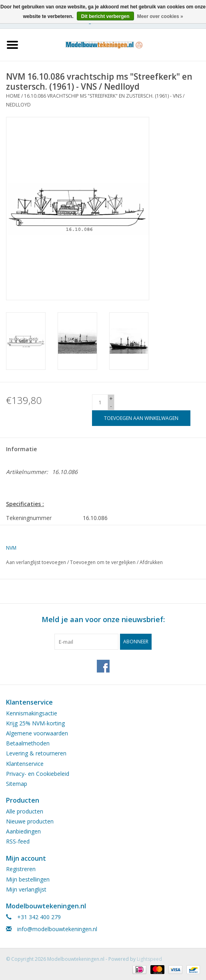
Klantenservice (25, 764)
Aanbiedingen (23, 831)
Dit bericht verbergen (105, 16)
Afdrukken (151, 562)
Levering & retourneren (36, 753)
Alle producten (25, 811)
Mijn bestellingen (28, 879)
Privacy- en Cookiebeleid (38, 774)
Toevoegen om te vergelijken (103, 562)
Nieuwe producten (30, 821)
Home (13, 96)
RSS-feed (18, 841)
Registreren (21, 869)
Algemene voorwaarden (37, 733)
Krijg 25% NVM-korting (35, 723)
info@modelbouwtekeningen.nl (57, 929)
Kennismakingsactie (32, 713)
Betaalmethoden (28, 743)
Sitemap (17, 784)
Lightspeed (149, 959)
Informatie (21, 449)
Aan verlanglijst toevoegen (36, 562)
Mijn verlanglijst (26, 889)
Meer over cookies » (160, 16)
